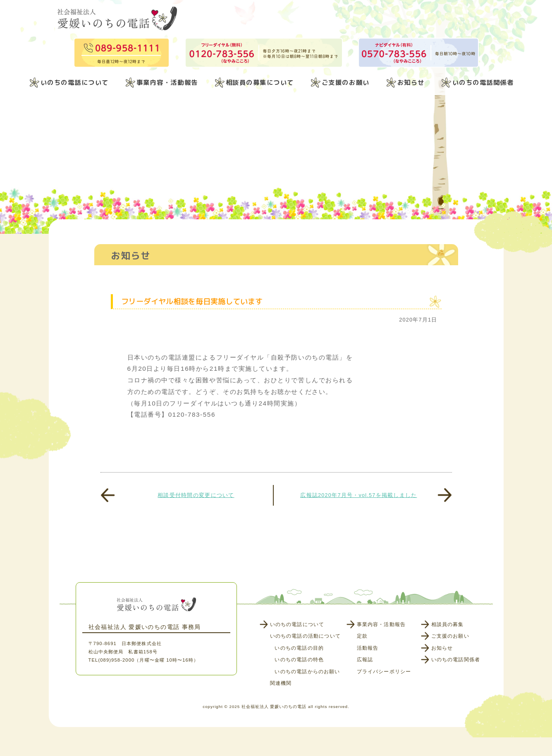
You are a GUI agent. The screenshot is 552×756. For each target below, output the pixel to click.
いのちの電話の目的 (299, 648)
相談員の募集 (448, 624)
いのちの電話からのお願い (307, 672)
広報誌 (365, 660)
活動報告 (368, 648)
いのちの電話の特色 (299, 660)
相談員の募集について (260, 82)
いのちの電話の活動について (305, 636)
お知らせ (411, 82)
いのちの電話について (75, 82)
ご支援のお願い (346, 82)
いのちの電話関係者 (483, 82)
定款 (362, 636)
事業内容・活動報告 (167, 82)
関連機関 (281, 683)
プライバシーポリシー (384, 672)
